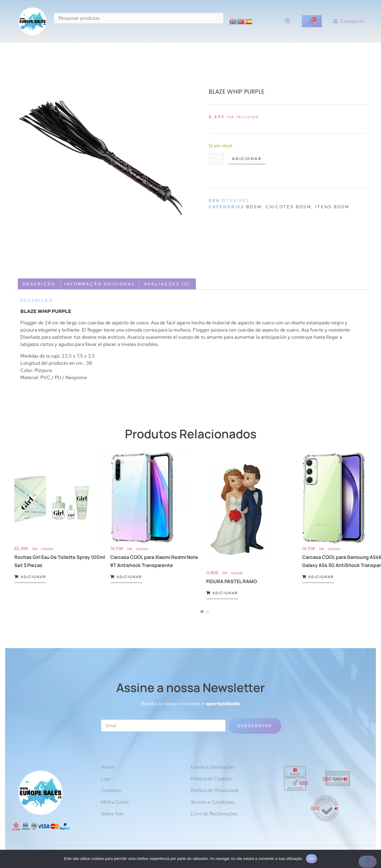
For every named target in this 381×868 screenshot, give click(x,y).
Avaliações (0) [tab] (167, 284)
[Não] (368, 862)
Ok (312, 859)
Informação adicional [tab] (100, 284)
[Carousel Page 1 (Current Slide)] (202, 612)
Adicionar (250, 159)
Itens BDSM (332, 208)
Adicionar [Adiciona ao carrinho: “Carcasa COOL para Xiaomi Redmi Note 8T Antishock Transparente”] (126, 577)
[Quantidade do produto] (217, 159)
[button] (348, 21)
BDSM (254, 208)
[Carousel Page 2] (208, 612)
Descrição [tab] (39, 284)
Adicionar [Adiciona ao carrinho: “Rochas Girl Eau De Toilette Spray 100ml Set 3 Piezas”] (30, 577)
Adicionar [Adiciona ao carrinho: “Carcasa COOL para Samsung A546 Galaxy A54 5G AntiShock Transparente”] (318, 577)
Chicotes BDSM (289, 208)
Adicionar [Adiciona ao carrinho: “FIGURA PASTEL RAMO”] (222, 593)
